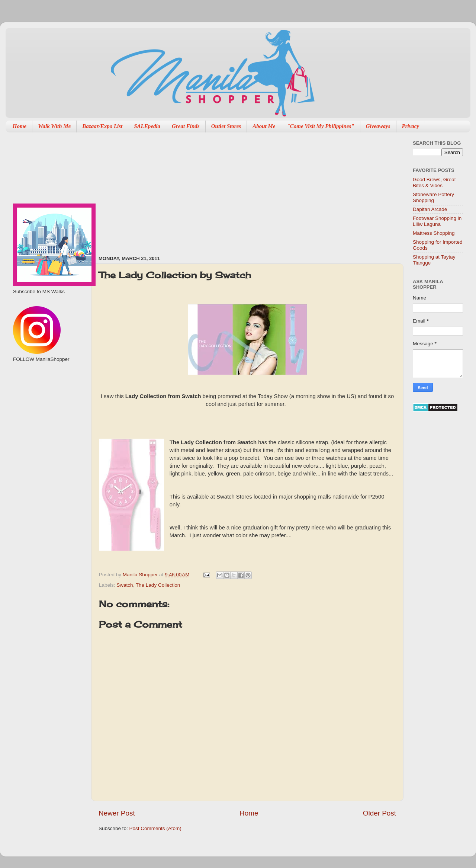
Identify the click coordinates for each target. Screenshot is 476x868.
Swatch (125, 585)
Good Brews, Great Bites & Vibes (434, 182)
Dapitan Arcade (430, 209)
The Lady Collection (158, 585)
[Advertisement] (168, 190)
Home (20, 126)
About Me (264, 126)
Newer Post (117, 813)
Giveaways (378, 126)
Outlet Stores (226, 126)
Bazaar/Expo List (102, 126)
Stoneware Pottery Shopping (433, 197)
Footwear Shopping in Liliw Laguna (437, 221)
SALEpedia (147, 126)
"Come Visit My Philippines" (320, 126)
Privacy (411, 126)
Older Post (379, 813)
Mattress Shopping (434, 233)
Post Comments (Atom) (155, 828)
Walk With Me (54, 126)
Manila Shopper (141, 575)
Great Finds (186, 126)
